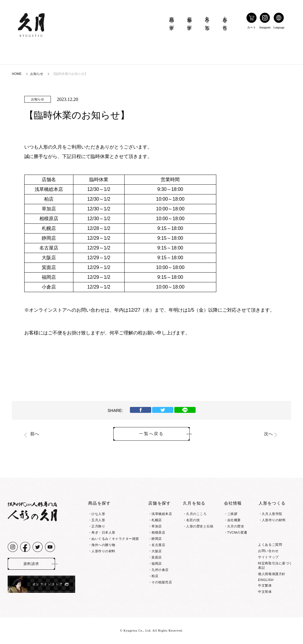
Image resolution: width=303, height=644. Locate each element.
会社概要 (234, 520)
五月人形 (98, 520)
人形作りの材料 (103, 551)
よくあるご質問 (270, 545)
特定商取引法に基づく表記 (275, 565)
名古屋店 (158, 545)
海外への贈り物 (103, 545)
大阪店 (157, 551)
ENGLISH (266, 580)
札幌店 (157, 520)
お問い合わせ (268, 551)
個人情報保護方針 (272, 574)
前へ (35, 434)
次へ (268, 434)
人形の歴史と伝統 (200, 526)
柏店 (155, 576)
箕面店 (157, 557)
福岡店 (157, 563)
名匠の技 (193, 520)
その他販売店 (162, 582)
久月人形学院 (272, 514)
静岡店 (157, 539)
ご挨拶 (232, 514)
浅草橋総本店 (162, 514)
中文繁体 (265, 585)
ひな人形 (98, 514)
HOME (17, 74)
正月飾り (98, 526)
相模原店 (158, 532)
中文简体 (265, 592)
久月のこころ (196, 514)
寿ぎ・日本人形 (103, 532)
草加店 (157, 526)
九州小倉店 (160, 570)
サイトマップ (268, 557)
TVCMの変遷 (237, 532)
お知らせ (37, 74)
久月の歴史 (236, 526)
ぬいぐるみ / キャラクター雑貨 (115, 539)
